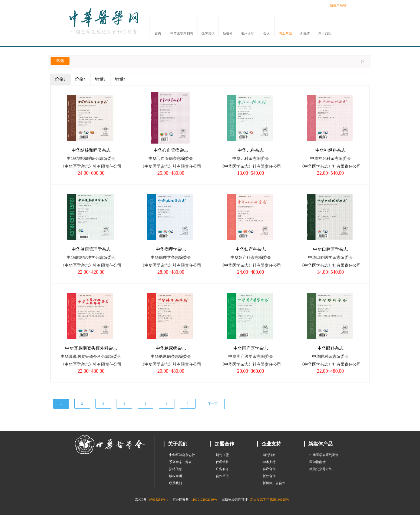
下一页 (213, 404)
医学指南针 (318, 462)
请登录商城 (338, 5)
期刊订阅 (269, 455)
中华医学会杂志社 (182, 455)
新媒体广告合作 (274, 483)
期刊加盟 (222, 455)
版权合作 (269, 476)
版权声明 (176, 476)
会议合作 (269, 469)
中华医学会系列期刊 (324, 455)
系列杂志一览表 (180, 462)
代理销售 (222, 462)
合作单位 (222, 476)
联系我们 (176, 483)
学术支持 (269, 462)
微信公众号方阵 (321, 469)
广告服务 (222, 469)
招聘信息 (176, 469)
